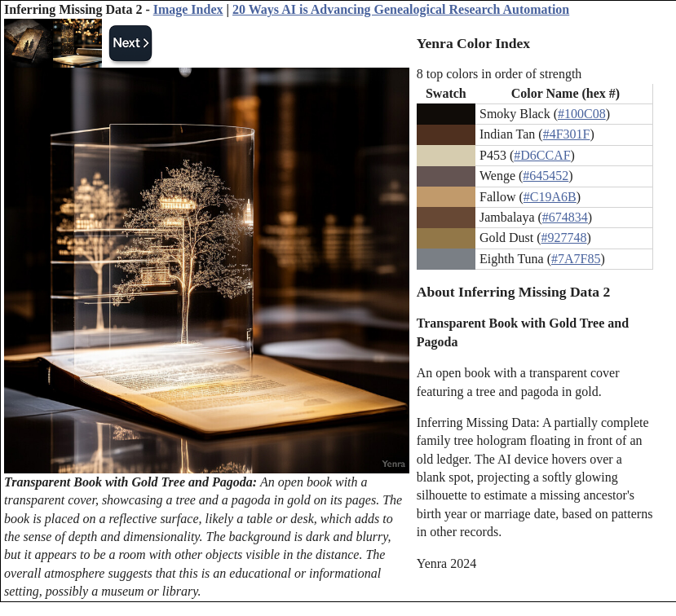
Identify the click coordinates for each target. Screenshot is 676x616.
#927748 (564, 238)
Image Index (188, 9)
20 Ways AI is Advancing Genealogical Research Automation (401, 9)
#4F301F (567, 134)
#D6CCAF (542, 155)
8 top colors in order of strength (499, 74)
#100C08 (582, 114)
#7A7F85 (576, 259)
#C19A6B (550, 197)
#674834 (565, 217)
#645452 (546, 176)
